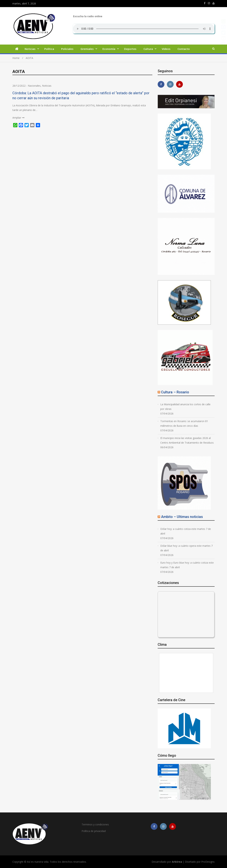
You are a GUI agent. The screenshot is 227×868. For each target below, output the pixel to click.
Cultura (148, 49)
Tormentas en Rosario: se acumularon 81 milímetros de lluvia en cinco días (184, 423)
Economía (109, 49)
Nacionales (34, 86)
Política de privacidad (94, 831)
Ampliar (17, 118)
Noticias (30, 49)
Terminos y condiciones (95, 824)
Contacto (184, 49)
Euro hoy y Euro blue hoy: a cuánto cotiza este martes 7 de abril (187, 565)
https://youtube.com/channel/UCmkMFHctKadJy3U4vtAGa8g (214, 3)
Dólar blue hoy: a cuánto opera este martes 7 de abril (186, 548)
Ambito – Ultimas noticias (182, 517)
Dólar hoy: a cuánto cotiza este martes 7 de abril (186, 531)
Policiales (67, 49)
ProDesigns (208, 862)
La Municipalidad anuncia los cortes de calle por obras (185, 407)
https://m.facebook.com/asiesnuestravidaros (205, 3)
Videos (166, 49)
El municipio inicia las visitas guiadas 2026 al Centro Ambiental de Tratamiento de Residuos (187, 440)
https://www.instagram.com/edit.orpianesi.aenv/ (209, 3)
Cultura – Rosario (175, 392)
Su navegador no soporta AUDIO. (144, 29)
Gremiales (87, 49)
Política (49, 49)
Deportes (130, 49)
